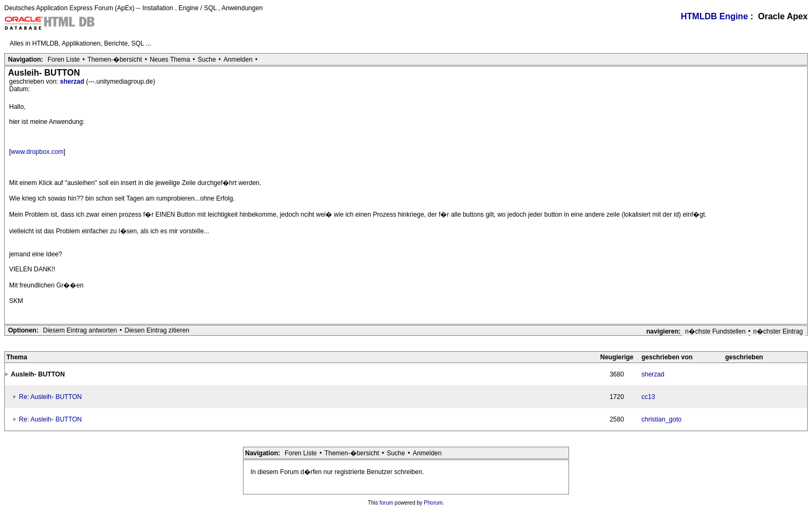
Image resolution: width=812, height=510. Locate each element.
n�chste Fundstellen (715, 331)
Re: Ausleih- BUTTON (50, 397)
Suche (207, 60)
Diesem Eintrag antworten (80, 330)
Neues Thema (170, 60)
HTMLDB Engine (714, 16)
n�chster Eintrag (778, 331)
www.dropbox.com (37, 152)
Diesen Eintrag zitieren (157, 330)
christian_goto (662, 419)
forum (387, 503)
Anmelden (238, 60)
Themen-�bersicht (115, 60)
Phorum (433, 503)
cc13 (648, 397)
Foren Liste (64, 60)
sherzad (73, 82)
